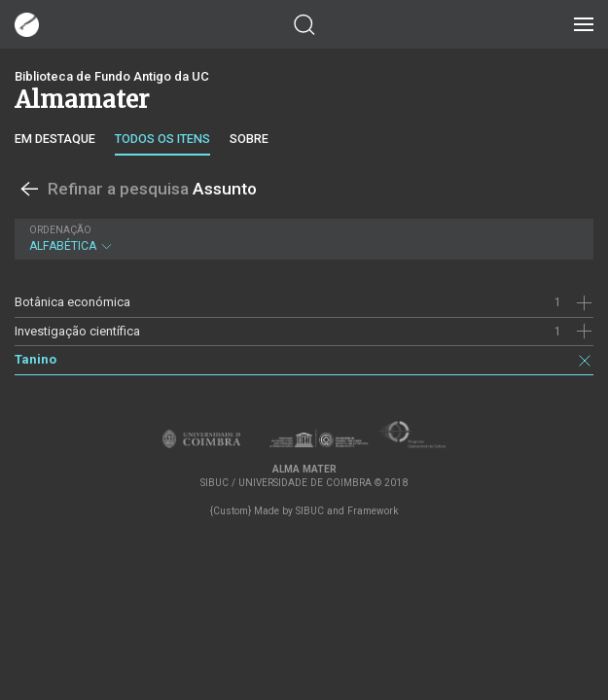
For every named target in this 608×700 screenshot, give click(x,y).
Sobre (249, 139)
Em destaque (55, 139)
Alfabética (302, 239)
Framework (373, 511)
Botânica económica (72, 302)
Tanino (36, 359)
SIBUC (310, 511)
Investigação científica (77, 331)
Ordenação (60, 230)
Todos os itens (162, 139)
